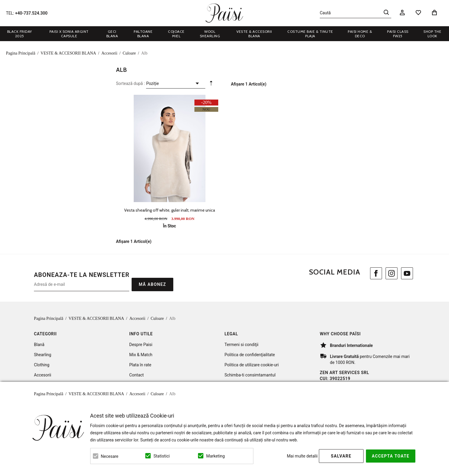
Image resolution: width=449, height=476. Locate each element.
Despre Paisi (141, 345)
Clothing (42, 365)
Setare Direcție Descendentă (211, 85)
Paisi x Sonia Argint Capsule (69, 34)
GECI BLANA (112, 34)
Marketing (215, 456)
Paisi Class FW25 (398, 34)
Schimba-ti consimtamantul (250, 375)
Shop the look (432, 34)
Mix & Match (141, 355)
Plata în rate (140, 365)
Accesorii (43, 375)
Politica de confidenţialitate (250, 355)
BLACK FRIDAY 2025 (20, 34)
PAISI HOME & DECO (360, 34)
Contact (137, 375)
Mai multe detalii (302, 456)
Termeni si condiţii (241, 345)
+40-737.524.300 (31, 13)
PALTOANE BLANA (143, 34)
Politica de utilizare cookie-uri (252, 365)
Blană (39, 345)
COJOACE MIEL (176, 34)
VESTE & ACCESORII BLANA (254, 34)
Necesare (110, 456)
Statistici (161, 456)
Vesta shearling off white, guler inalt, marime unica (170, 210)
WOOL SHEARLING (210, 34)
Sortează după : (131, 83)
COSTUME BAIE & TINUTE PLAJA (310, 34)
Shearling (43, 355)
